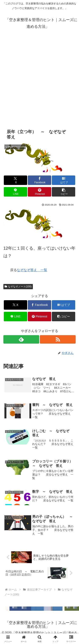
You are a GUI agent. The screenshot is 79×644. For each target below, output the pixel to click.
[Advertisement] (39, 78)
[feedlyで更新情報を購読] (21, 339)
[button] (64, 192)
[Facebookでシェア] (39, 180)
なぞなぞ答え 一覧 (32, 270)
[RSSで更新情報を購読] (58, 339)
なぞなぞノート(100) (18, 287)
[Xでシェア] (15, 180)
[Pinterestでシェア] (39, 192)
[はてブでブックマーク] (64, 180)
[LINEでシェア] (15, 192)
